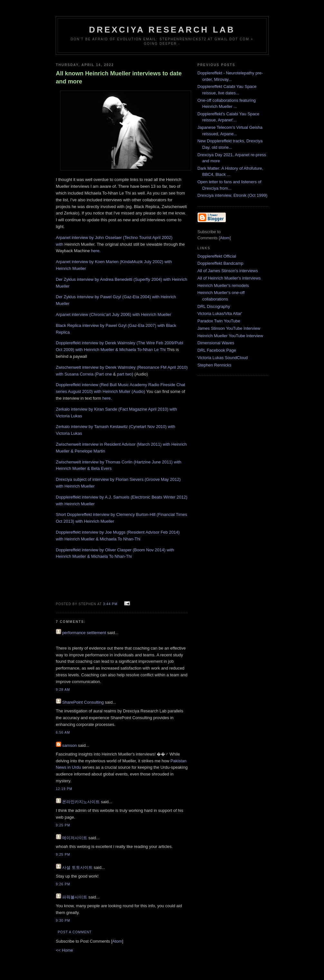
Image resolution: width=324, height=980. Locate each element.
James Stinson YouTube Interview (229, 328)
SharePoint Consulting (83, 702)
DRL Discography (214, 306)
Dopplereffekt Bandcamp (221, 263)
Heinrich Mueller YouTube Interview (230, 336)
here (95, 251)
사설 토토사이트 (77, 867)
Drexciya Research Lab (162, 30)
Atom (117, 941)
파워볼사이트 (75, 897)
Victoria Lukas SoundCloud (223, 358)
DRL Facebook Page (217, 350)
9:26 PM (63, 884)
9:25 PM (63, 825)
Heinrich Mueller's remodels (223, 285)
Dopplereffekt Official (217, 256)
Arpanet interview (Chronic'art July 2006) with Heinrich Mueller (114, 314)
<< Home (65, 950)
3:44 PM (111, 604)
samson (69, 745)
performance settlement (84, 633)
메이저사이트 (75, 838)
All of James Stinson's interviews (228, 271)
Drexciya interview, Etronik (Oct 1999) (232, 195)
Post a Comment (75, 932)
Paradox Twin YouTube (219, 321)
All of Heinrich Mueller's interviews (229, 278)
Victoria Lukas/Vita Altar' (220, 314)
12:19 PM (64, 789)
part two (125, 374)
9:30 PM (63, 921)
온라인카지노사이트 (81, 802)
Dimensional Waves (216, 343)
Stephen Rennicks (215, 365)
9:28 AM (63, 690)
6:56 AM (63, 733)
